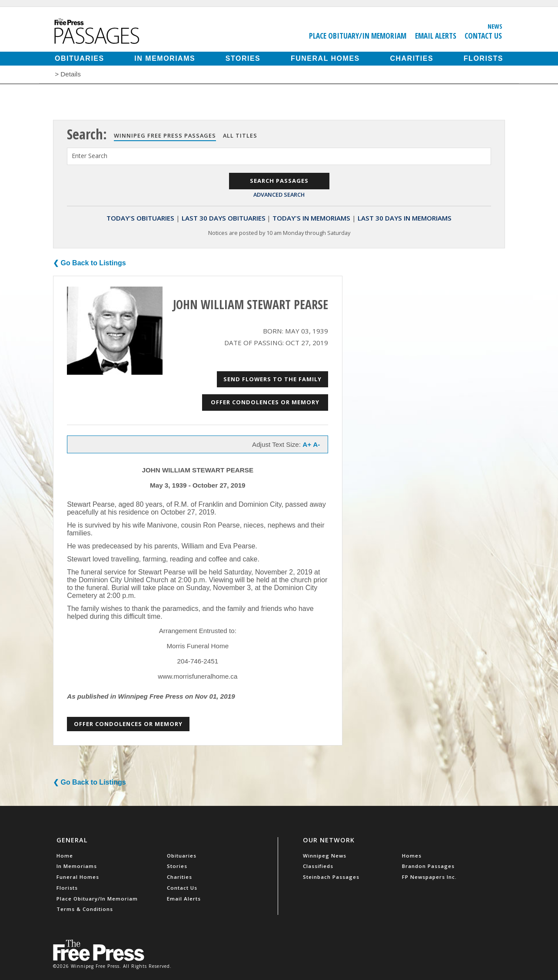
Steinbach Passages (331, 877)
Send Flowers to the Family (272, 379)
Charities (412, 58)
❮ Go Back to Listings (90, 263)
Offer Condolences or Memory (265, 402)
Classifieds (318, 866)
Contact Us (483, 36)
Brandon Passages (428, 866)
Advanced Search (279, 195)
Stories (243, 58)
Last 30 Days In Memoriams (405, 218)
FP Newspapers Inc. (429, 877)
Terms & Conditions (85, 909)
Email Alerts (436, 36)
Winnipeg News (325, 856)
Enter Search (90, 156)
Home (65, 856)
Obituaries (80, 58)
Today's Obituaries (140, 218)
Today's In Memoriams (311, 218)
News (495, 26)
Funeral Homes (325, 58)
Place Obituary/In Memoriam (358, 36)
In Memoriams (165, 58)
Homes (412, 856)
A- (316, 444)
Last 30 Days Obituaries (224, 218)
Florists (483, 58)
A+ (307, 444)
